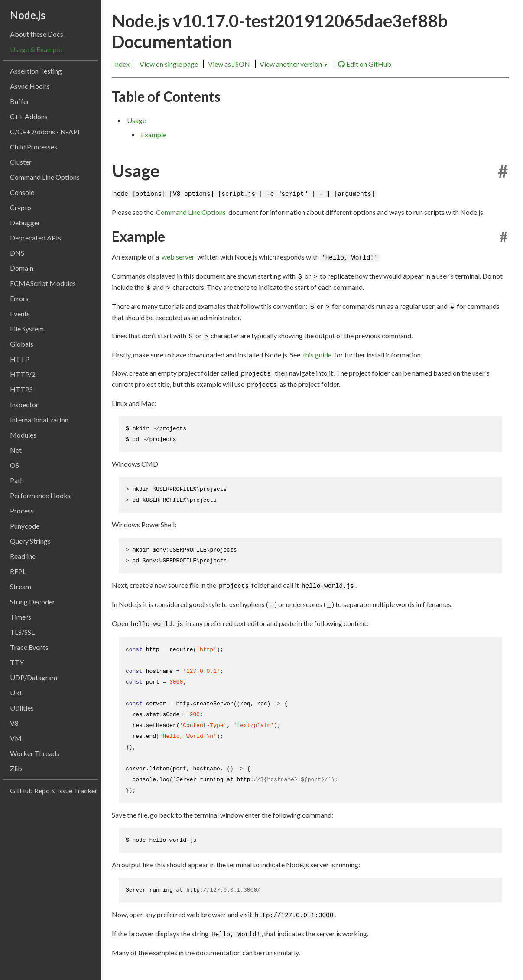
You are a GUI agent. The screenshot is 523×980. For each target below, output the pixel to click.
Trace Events (29, 647)
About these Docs (37, 34)
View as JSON (229, 64)
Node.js (28, 15)
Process (22, 511)
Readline (23, 556)
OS (15, 465)
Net (16, 450)
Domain (22, 268)
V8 (14, 723)
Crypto (21, 207)
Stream (21, 586)
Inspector (24, 404)
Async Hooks (30, 86)
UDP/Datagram (34, 677)
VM (16, 738)
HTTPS (21, 389)
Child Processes (34, 147)
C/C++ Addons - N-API (45, 131)
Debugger (25, 222)
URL (16, 693)
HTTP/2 (23, 374)
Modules (23, 435)
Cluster (21, 162)
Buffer (20, 101)
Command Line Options (45, 177)
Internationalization (39, 420)
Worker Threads (35, 753)
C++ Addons (29, 116)
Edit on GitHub (365, 64)
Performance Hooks (40, 495)
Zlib (16, 768)
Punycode (25, 526)
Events (20, 313)
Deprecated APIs (36, 238)
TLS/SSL (22, 632)
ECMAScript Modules (43, 283)
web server (178, 257)
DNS (17, 253)
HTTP (20, 359)
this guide (317, 355)
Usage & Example (36, 49)
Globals (22, 344)
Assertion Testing (36, 71)
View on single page (169, 64)
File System (27, 329)
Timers (21, 617)
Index (121, 64)
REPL (18, 571)
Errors (19, 298)
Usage (136, 120)
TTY (17, 662)
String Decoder (32, 602)
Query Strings (30, 541)
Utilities (22, 708)
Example (154, 135)
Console (22, 192)
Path (17, 480)
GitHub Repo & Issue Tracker (54, 790)
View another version (294, 64)
